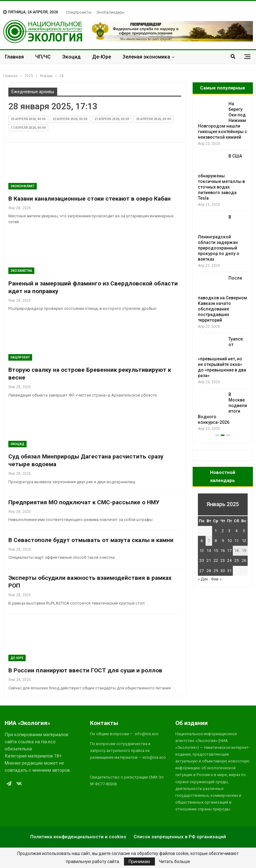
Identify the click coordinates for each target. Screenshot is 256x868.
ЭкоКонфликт (23, 186)
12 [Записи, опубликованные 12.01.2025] (244, 541)
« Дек (203, 579)
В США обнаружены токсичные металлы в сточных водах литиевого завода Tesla (221, 177)
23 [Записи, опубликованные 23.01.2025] (223, 560)
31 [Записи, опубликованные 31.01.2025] (229, 571)
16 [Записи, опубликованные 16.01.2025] (223, 551)
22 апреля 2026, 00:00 (70, 119)
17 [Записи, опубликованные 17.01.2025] (229, 551)
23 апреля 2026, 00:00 (28, 119)
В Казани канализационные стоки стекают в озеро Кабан (90, 199)
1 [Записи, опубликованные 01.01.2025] (216, 531)
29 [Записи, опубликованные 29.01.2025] (216, 571)
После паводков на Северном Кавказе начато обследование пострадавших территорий (222, 299)
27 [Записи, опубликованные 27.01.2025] (202, 571)
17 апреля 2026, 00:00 (28, 128)
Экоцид (71, 57)
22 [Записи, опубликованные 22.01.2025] (216, 560)
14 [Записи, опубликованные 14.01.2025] (209, 551)
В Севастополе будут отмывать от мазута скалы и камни (91, 540)
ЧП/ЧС (43, 57)
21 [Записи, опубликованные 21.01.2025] (209, 560)
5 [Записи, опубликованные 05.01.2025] (244, 531)
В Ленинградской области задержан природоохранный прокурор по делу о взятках (219, 238)
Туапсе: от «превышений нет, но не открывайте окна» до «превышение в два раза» (222, 357)
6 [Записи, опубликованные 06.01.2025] (202, 541)
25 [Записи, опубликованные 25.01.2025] (237, 560)
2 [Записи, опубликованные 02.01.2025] (223, 531)
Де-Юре (102, 57)
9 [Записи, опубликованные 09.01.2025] (223, 541)
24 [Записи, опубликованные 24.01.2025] (229, 560)
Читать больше (175, 861)
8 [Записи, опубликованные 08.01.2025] (216, 541)
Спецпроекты (79, 12)
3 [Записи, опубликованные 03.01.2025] (229, 531)
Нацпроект (20, 357)
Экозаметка (21, 271)
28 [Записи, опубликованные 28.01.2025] (209, 571)
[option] (223, 267)
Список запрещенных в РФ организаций (180, 837)
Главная (14, 57)
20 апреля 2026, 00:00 (154, 119)
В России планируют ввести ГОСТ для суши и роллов (85, 670)
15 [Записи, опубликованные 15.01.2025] (216, 551)
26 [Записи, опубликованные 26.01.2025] (244, 560)
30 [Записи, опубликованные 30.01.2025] (223, 571)
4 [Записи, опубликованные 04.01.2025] (236, 531)
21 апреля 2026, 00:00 (112, 119)
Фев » (216, 579)
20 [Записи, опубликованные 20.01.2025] (202, 560)
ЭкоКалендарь (110, 12)
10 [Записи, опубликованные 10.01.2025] (229, 541)
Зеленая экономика (146, 57)
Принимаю (139, 861)
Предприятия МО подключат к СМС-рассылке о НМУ (84, 502)
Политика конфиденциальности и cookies (78, 837)
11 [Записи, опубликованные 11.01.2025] (237, 541)
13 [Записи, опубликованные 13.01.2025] (202, 551)
